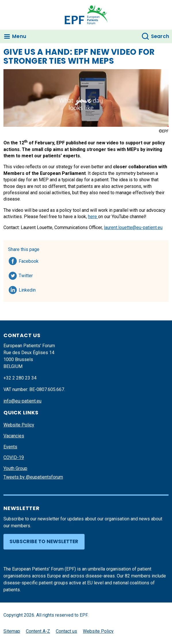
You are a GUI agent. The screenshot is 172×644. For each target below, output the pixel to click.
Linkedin (27, 289)
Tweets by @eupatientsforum (33, 477)
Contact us (66, 631)
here (93, 217)
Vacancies (14, 436)
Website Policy (19, 425)
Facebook (29, 260)
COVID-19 (14, 457)
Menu (19, 36)
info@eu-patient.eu (22, 401)
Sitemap (12, 631)
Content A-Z (38, 631)
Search (160, 36)
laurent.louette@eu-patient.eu (133, 227)
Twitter (27, 275)
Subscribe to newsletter (44, 541)
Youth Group (15, 468)
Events (10, 447)
